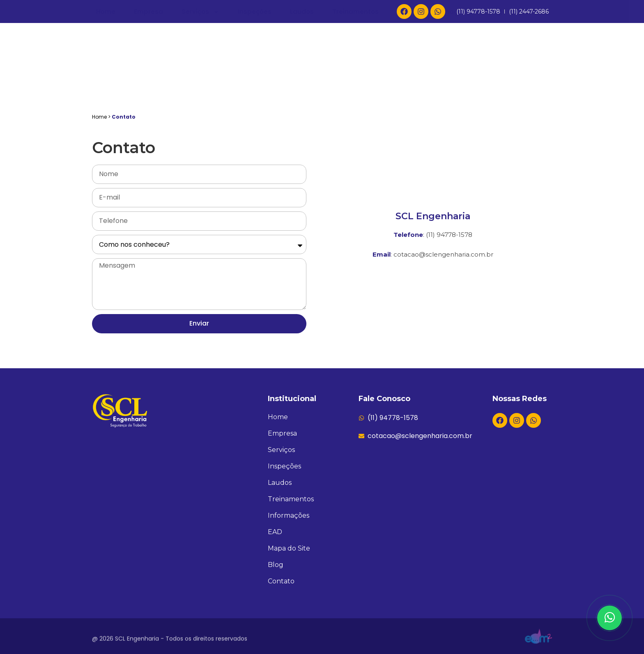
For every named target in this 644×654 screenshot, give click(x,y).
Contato (535, 84)
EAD (403, 84)
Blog (495, 84)
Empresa (148, 84)
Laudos (302, 84)
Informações (449, 84)
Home (106, 84)
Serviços (200, 84)
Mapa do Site (289, 548)
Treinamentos (355, 84)
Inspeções (255, 84)
